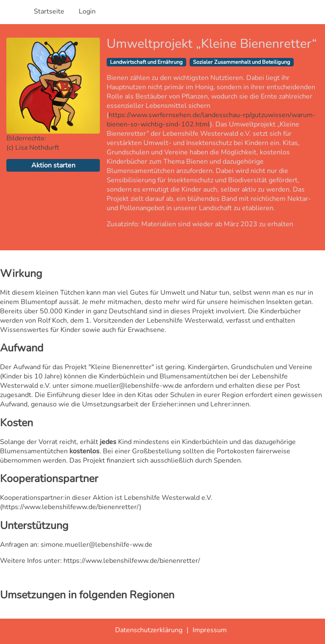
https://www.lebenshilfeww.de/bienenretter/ (71, 507)
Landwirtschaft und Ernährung (146, 62)
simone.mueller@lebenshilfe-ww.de (96, 545)
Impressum (210, 630)
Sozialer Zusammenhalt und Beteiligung (242, 62)
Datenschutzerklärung (149, 630)
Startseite (49, 11)
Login (87, 11)
